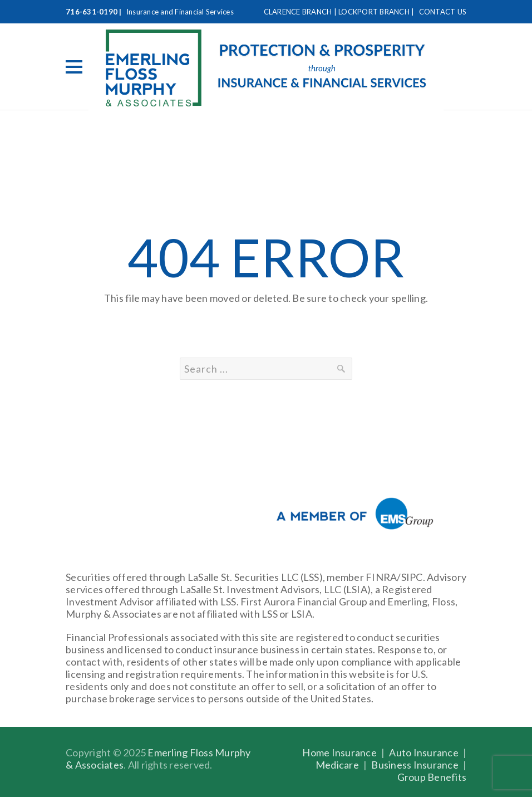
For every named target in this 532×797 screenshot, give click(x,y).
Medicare (337, 765)
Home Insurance (339, 752)
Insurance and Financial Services (180, 12)
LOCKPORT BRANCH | (377, 12)
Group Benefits (432, 777)
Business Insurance (415, 765)
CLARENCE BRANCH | (301, 12)
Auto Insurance (424, 752)
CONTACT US (443, 12)
